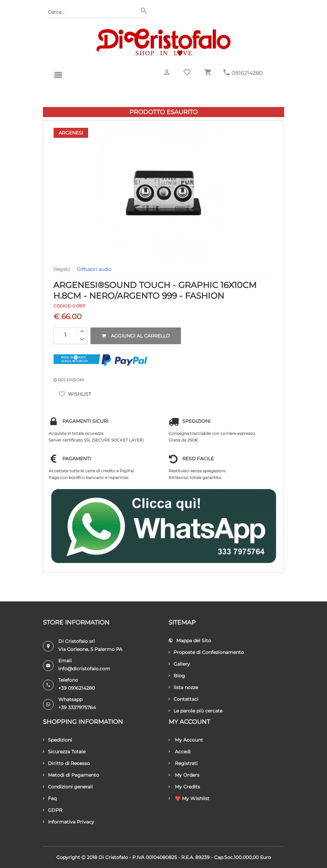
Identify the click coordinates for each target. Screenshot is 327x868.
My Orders (184, 775)
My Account (186, 740)
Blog (177, 676)
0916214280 (247, 73)
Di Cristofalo (113, 857)
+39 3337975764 (77, 707)
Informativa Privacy (69, 822)
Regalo (62, 269)
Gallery (179, 664)
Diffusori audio (94, 269)
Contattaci (183, 699)
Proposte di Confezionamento (206, 652)
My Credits (184, 787)
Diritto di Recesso (66, 763)
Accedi (180, 752)
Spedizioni (57, 740)
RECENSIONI (69, 380)
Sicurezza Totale (64, 752)
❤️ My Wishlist (189, 798)
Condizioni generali (68, 787)
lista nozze (183, 687)
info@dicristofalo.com (84, 669)
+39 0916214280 (77, 688)
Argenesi (71, 133)
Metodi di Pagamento (71, 775)
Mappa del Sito (190, 641)
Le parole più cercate (195, 711)
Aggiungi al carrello (136, 336)
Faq (50, 798)
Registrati (183, 763)
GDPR (53, 810)
